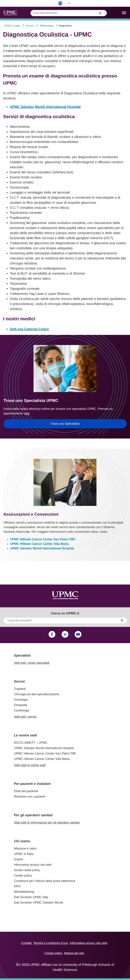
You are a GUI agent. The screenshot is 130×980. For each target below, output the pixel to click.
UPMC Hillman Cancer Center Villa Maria (39, 544)
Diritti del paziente (26, 791)
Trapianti (20, 689)
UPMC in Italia (24, 854)
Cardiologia (22, 710)
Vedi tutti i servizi (25, 717)
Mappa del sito (74, 953)
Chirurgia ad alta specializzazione (37, 694)
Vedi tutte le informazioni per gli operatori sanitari (47, 823)
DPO (17, 886)
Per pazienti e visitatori (32, 784)
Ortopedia (21, 705)
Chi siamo (22, 841)
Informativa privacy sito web (33, 865)
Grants (18, 859)
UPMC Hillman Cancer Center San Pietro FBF (43, 539)
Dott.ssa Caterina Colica (29, 329)
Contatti (26, 943)
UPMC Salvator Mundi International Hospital (45, 107)
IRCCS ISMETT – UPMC (31, 743)
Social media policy (27, 870)
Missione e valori (25, 849)
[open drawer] (124, 13)
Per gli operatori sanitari (33, 815)
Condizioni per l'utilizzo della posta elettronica (45, 881)
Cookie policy (23, 876)
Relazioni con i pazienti (29, 797)
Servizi (19, 681)
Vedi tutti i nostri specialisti (32, 663)
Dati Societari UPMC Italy (31, 897)
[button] (67, 3)
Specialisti (22, 655)
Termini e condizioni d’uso (51, 943)
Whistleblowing (24, 892)
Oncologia (21, 700)
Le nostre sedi (25, 735)
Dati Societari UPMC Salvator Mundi (38, 903)
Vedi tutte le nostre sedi (30, 765)
